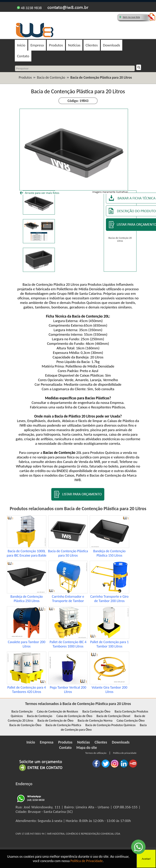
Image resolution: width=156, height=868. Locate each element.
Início (21, 45)
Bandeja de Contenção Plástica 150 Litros (109, 553)
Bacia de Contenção (51, 77)
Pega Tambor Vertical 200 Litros (68, 690)
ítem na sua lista (131, 17)
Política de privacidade (125, 753)
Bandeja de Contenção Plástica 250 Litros (27, 599)
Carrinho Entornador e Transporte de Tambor (68, 599)
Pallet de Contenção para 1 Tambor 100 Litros (109, 644)
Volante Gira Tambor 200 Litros (109, 690)
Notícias (74, 45)
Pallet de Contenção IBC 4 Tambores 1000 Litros (68, 644)
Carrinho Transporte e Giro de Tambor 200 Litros (109, 599)
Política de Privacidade (87, 861)
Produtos (56, 45)
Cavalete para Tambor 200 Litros (27, 644)
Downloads (112, 45)
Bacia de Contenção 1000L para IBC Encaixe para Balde (27, 553)
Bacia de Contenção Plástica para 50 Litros (68, 553)
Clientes (92, 45)
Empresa (37, 45)
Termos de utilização (96, 753)
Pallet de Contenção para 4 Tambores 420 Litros (27, 690)
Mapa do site (87, 748)
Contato (23, 56)
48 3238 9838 (29, 8)
